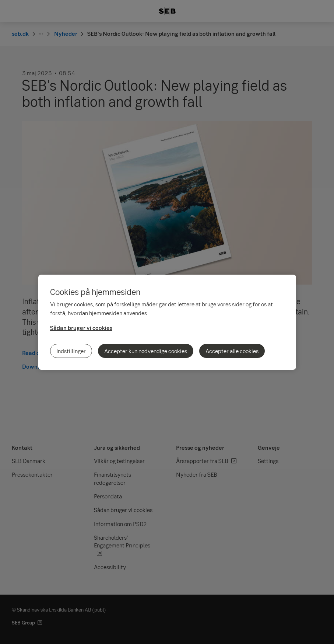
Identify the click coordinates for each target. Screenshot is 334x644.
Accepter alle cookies (232, 351)
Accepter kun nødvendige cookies (146, 351)
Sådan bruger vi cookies (81, 328)
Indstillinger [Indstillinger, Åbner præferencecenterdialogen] (71, 351)
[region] (167, 322)
